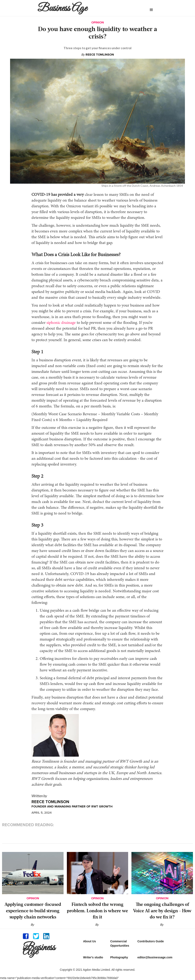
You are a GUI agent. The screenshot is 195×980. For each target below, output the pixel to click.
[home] (84, 8)
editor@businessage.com (155, 957)
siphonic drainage (61, 323)
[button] (151, 10)
